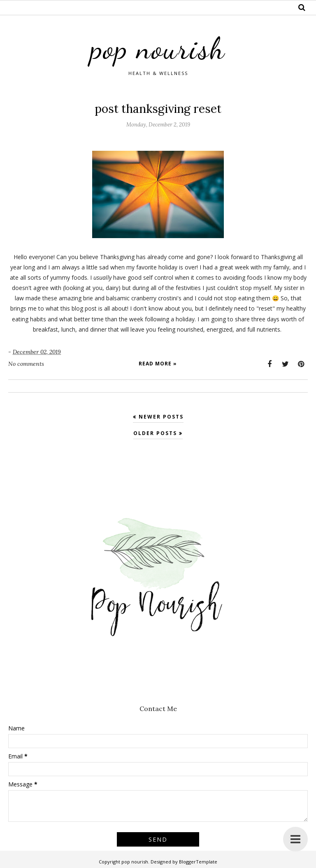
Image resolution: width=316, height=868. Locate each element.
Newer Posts (161, 417)
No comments (26, 364)
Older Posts (155, 433)
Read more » (158, 364)
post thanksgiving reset (158, 109)
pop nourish (158, 48)
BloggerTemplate (198, 862)
